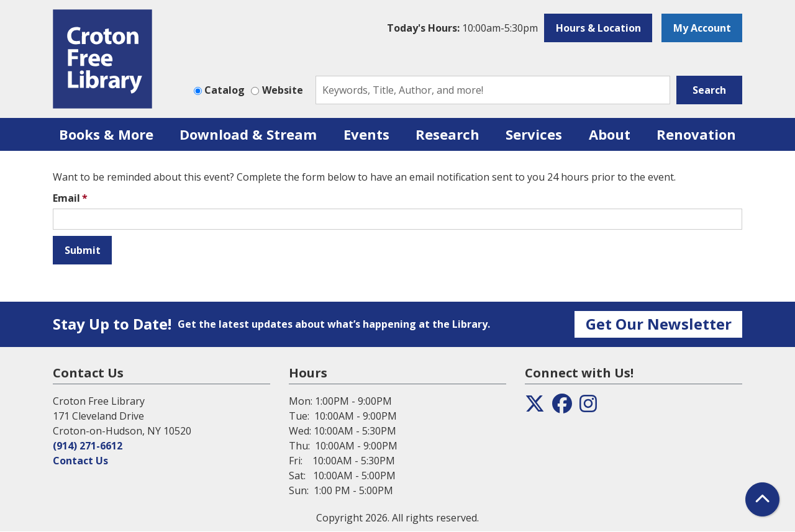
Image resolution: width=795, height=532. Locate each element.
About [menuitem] (610, 134)
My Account (702, 28)
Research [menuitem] (447, 134)
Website (283, 90)
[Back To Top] (762, 499)
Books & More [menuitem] (106, 134)
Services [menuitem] (534, 134)
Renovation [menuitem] (696, 134)
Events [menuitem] (366, 134)
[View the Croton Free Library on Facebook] (562, 407)
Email (66, 198)
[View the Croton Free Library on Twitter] (535, 407)
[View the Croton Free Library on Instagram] (588, 407)
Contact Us (80, 461)
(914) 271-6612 (88, 446)
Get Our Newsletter (659, 324)
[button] (462, 28)
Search (709, 90)
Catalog (225, 90)
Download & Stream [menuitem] (248, 134)
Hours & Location (598, 28)
